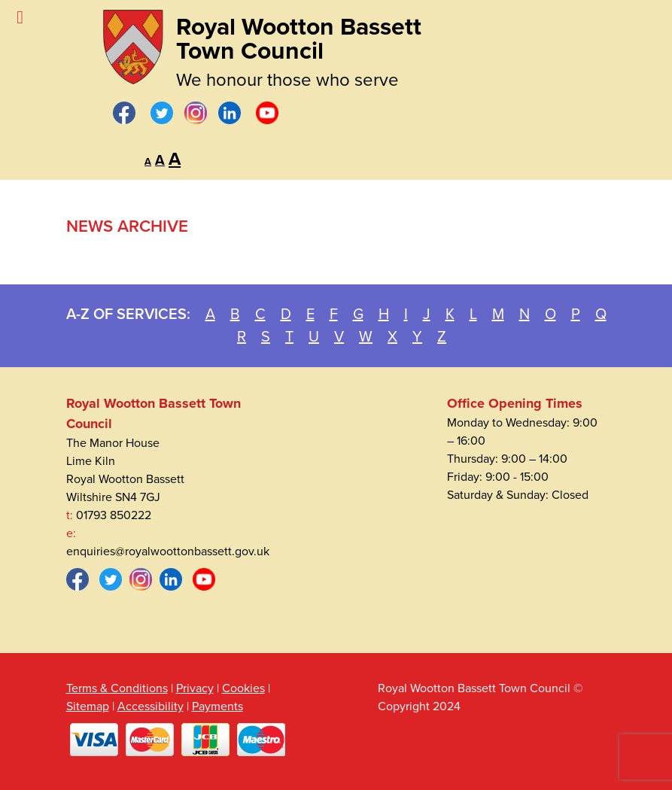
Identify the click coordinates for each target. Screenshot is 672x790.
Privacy (195, 688)
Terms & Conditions (117, 688)
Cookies (243, 688)
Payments (217, 706)
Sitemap (88, 706)
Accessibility (151, 706)
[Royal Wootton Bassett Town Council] (133, 43)
